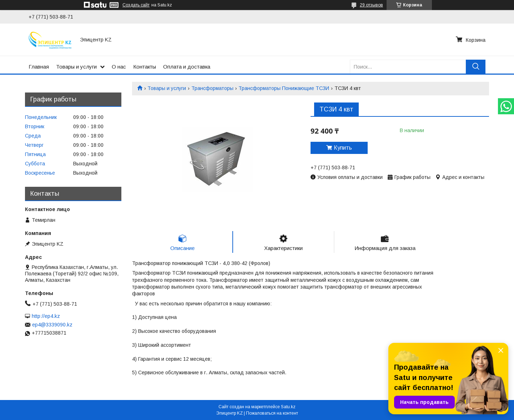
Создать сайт (136, 5)
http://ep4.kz (46, 316)
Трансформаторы (212, 88)
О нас (119, 67)
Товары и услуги (76, 67)
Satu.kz (288, 407)
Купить (343, 148)
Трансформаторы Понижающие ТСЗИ (284, 88)
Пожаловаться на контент (272, 413)
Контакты (145, 67)
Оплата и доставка (187, 67)
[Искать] (476, 67)
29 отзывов (371, 5)
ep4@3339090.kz (52, 325)
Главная (39, 67)
